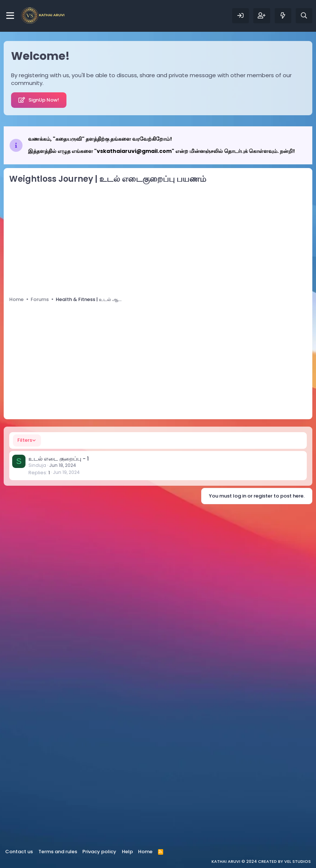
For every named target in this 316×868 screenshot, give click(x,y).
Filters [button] (25, 440)
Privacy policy (99, 852)
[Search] (304, 16)
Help (127, 852)
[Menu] (10, 16)
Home (145, 852)
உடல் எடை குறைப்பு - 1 (59, 459)
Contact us (19, 852)
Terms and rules (58, 852)
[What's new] (283, 16)
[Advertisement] (158, 239)
